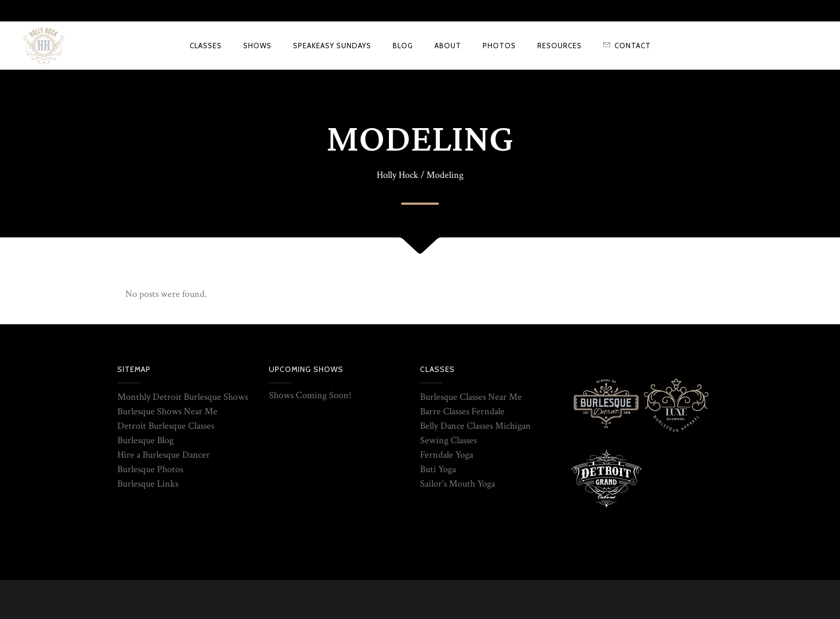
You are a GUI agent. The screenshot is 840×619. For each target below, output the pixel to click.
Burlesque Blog (145, 440)
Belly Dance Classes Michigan (475, 426)
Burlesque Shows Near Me (167, 411)
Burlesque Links (148, 484)
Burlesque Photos (150, 469)
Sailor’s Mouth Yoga (457, 484)
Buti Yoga (438, 469)
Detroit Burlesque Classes (166, 426)
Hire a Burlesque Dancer (164, 455)
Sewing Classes (448, 440)
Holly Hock (397, 175)
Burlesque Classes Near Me (471, 397)
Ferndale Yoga (447, 455)
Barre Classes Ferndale (462, 411)
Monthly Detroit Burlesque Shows (183, 397)
